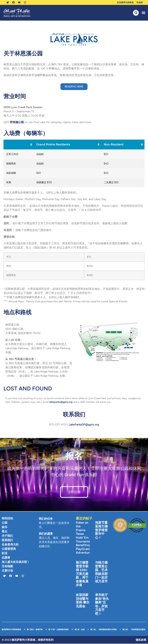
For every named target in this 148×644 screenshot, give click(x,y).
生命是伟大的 (10, 545)
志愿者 (6, 558)
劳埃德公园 (17, 123)
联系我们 (7, 540)
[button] (143, 13)
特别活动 (7, 519)
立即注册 (74, 492)
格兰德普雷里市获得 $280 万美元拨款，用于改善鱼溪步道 (82, 574)
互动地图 (7, 567)
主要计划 (7, 571)
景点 (5, 532)
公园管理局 (9, 549)
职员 (5, 554)
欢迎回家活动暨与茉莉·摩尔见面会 (83, 601)
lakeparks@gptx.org (61, 402)
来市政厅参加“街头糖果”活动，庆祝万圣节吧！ (102, 605)
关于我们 (7, 536)
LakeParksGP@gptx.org (84, 425)
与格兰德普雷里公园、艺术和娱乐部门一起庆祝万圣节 (101, 572)
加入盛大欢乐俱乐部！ (16, 562)
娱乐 (5, 527)
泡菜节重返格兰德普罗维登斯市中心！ (101, 530)
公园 (5, 523)
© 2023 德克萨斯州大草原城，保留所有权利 (28, 640)
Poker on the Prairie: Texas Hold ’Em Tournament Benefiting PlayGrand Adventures (84, 538)
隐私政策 (141, 640)
